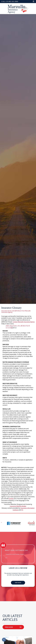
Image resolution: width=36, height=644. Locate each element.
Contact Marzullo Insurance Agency (24, 322)
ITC (22, 510)
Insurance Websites (10, 504)
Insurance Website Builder (18, 506)
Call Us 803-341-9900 (10, 1)
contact (11, 499)
